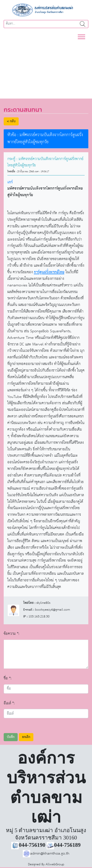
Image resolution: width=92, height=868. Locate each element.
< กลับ (11, 121)
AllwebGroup (55, 864)
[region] (46, 67)
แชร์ (10, 182)
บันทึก (11, 737)
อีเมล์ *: (9, 703)
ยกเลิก (26, 737)
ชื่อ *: (8, 678)
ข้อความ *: (12, 634)
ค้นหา (83, 24)
